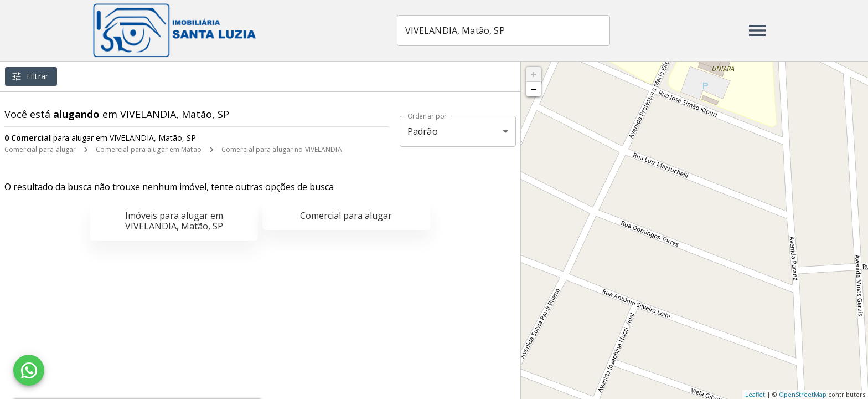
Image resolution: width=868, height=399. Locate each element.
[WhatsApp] (29, 370)
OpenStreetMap (803, 394)
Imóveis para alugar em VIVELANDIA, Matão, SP (174, 221)
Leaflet (755, 394)
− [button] (534, 89)
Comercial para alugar (40, 149)
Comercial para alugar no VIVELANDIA (282, 149)
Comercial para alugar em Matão (148, 149)
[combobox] (505, 30)
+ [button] (534, 74)
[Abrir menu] (757, 30)
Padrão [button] (423, 131)
